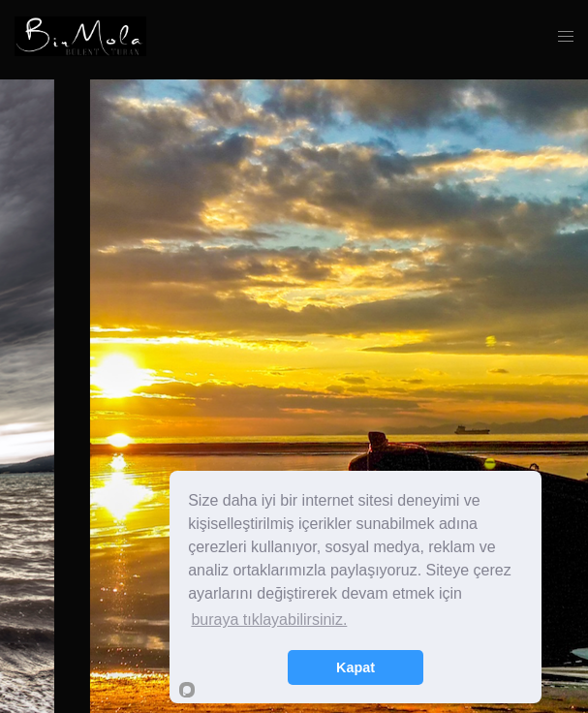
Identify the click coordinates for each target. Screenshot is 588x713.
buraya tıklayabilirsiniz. (269, 620)
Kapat (356, 667)
